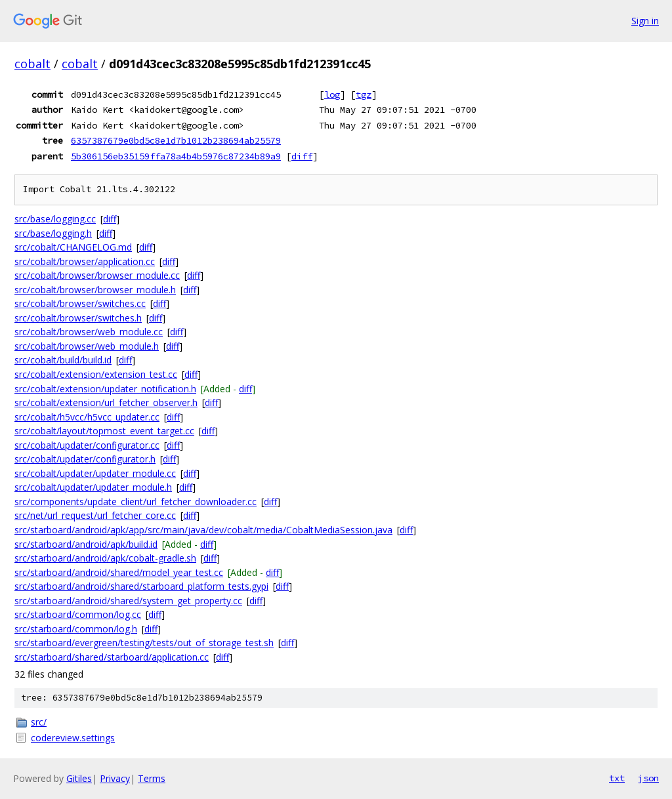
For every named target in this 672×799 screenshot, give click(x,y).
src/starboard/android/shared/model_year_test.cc (119, 572)
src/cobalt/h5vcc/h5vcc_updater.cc (87, 417)
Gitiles (79, 778)
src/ (39, 722)
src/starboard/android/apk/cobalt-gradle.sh (105, 558)
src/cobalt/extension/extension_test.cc (96, 374)
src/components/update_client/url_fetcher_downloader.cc (136, 502)
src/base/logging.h (53, 233)
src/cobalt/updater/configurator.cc (87, 445)
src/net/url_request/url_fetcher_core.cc (95, 515)
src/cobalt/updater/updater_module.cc (95, 473)
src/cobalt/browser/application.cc (85, 261)
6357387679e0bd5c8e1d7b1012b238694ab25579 (176, 140)
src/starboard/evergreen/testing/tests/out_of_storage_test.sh (144, 643)
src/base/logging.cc (55, 219)
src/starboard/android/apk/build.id (86, 544)
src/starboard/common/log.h (76, 629)
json (648, 778)
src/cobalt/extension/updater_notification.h (105, 389)
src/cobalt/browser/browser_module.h (95, 290)
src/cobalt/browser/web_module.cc (89, 332)
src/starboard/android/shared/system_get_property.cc (128, 601)
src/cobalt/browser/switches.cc (80, 303)
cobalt (32, 64)
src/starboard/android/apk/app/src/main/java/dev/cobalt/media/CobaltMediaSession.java (203, 530)
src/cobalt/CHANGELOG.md (73, 247)
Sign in (645, 21)
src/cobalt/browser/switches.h (78, 318)
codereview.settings (73, 738)
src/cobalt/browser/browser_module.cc (97, 275)
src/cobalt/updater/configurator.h (85, 459)
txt (617, 778)
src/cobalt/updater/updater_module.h (93, 487)
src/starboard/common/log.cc (78, 614)
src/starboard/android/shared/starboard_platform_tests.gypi (141, 586)
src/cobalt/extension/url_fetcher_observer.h (106, 402)
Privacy (115, 778)
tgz (364, 94)
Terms (152, 778)
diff (302, 156)
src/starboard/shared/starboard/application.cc (112, 657)
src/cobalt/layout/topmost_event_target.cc (104, 431)
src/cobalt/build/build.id (63, 360)
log (332, 94)
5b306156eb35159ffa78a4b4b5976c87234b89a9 (176, 156)
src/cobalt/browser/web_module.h (87, 346)
